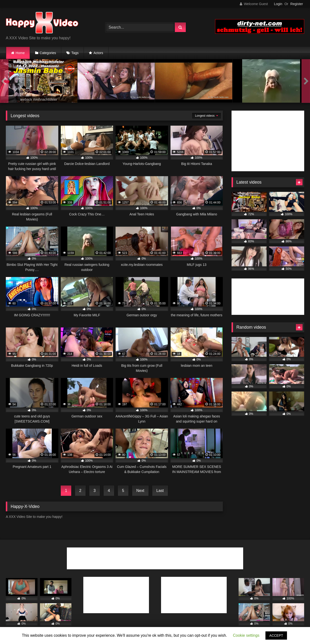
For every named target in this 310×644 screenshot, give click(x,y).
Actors (98, 53)
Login (278, 4)
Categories (48, 53)
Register (297, 4)
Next (140, 491)
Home (20, 53)
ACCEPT (276, 636)
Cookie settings (246, 635)
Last (160, 491)
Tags (75, 53)
